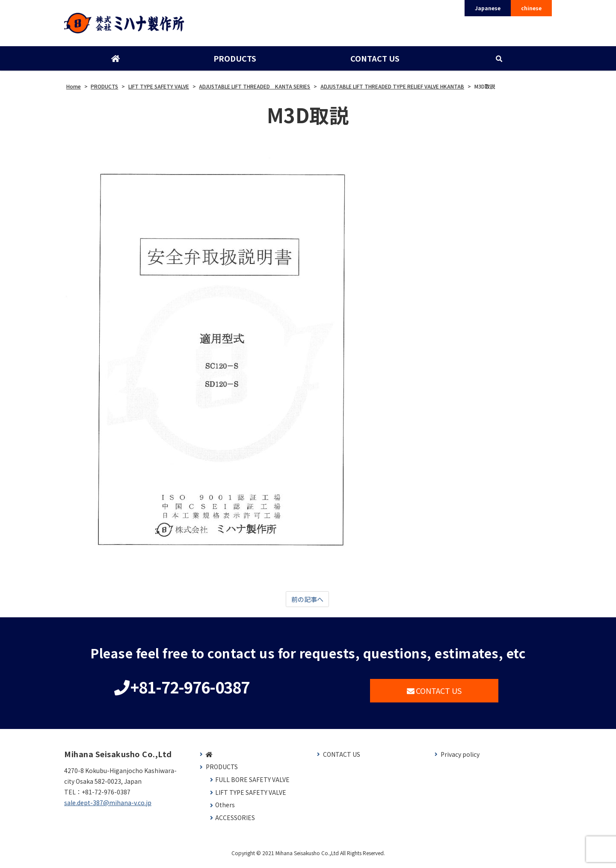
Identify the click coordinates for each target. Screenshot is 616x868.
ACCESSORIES (235, 822)
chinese (531, 8)
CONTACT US (374, 61)
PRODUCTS (234, 61)
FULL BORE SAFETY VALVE (252, 784)
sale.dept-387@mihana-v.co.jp (108, 807)
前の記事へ (307, 602)
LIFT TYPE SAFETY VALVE (251, 796)
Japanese (488, 8)
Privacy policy (460, 758)
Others (225, 809)
